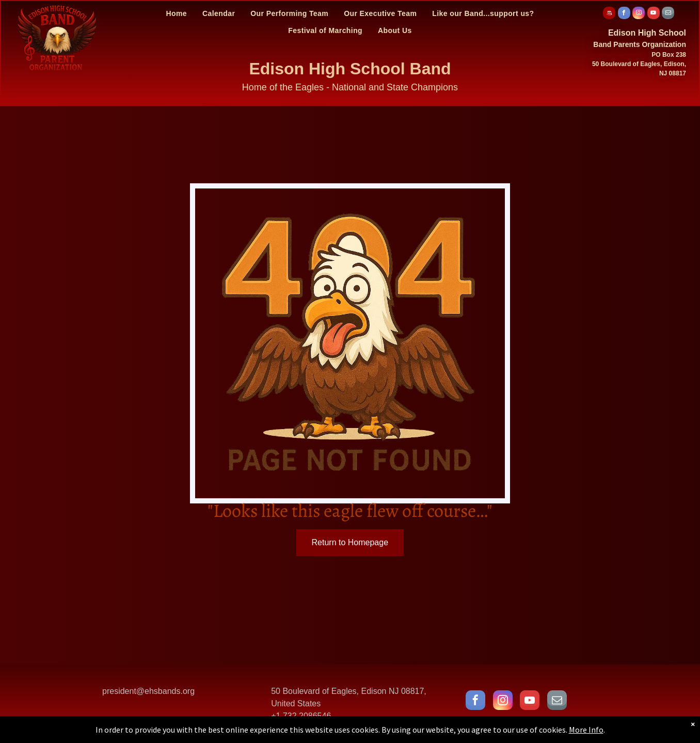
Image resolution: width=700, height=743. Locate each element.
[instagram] (639, 14)
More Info (586, 730)
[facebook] (624, 14)
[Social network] (609, 14)
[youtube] (654, 14)
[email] (668, 14)
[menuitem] (176, 13)
